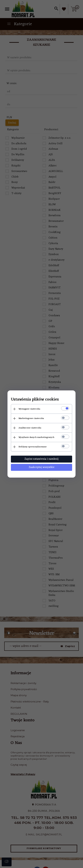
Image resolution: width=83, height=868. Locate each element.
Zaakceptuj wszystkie (42, 467)
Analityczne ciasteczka (30, 428)
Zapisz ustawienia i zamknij (41, 459)
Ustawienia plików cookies (35, 400)
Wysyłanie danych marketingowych (36, 437)
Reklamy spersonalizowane (33, 447)
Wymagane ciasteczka (29, 409)
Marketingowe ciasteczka (31, 418)
